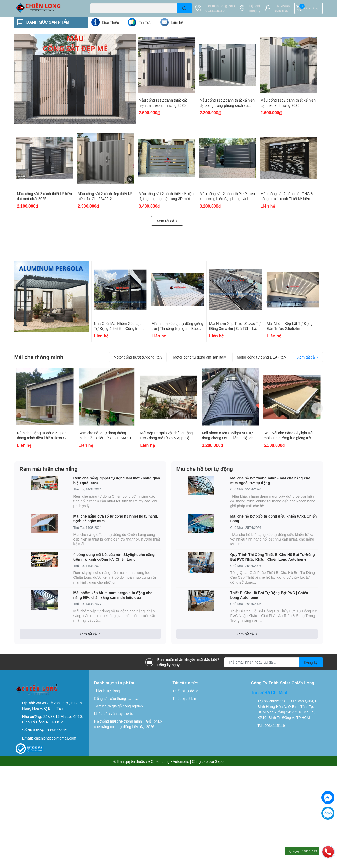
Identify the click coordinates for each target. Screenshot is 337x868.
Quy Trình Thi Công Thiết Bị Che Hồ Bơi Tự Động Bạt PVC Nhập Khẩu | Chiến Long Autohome (273, 557)
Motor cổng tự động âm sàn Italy (199, 357)
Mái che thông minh (39, 357)
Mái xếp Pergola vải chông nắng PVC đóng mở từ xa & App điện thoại (167, 438)
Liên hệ (177, 22)
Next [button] (317, 408)
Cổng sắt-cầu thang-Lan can (117, 698)
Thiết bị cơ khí (184, 698)
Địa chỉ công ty (255, 8)
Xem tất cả (167, 221)
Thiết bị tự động (107, 691)
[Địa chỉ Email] (273, 662)
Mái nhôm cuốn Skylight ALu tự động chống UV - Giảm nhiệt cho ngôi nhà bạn (229, 438)
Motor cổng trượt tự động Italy (138, 357)
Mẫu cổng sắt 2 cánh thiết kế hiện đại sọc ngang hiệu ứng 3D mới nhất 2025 (166, 199)
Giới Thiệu (111, 22)
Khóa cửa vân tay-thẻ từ (114, 714)
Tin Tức (145, 22)
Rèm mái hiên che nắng (49, 469)
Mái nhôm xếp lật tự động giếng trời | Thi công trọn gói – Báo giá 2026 (177, 329)
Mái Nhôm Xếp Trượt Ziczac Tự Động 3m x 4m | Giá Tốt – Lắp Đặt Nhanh (235, 329)
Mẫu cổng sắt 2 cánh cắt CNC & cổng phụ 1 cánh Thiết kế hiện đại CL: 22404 (287, 199)
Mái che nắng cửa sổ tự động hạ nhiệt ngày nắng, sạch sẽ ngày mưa (116, 518)
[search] (185, 8)
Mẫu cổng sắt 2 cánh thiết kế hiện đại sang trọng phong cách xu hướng (227, 105)
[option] (45, 409)
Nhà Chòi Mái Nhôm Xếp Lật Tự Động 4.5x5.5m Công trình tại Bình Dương (118, 329)
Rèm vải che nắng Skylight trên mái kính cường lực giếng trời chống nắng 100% (289, 438)
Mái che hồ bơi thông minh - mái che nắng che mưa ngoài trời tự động (270, 480)
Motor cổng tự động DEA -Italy (261, 357)
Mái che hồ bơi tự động (205, 469)
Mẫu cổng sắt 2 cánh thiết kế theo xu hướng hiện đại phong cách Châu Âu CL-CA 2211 (227, 199)
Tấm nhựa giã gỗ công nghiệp (119, 706)
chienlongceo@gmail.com (55, 738)
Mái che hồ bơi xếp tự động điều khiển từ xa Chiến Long (274, 518)
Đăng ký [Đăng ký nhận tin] (311, 662)
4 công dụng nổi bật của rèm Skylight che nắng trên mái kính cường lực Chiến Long (114, 557)
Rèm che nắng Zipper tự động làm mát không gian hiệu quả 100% (117, 480)
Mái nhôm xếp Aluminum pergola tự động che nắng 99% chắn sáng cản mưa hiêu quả (113, 595)
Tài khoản (282, 6)
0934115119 (215, 11)
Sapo (219, 761)
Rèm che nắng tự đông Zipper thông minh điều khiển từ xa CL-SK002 (43, 438)
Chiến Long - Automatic (170, 761)
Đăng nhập (282, 11)
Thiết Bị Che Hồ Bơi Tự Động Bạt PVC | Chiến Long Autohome (269, 595)
